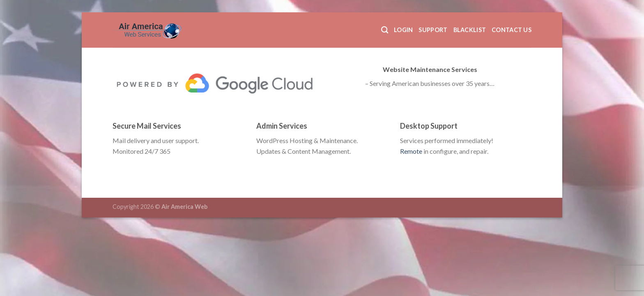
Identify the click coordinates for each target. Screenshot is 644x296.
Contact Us (512, 30)
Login (403, 30)
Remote (411, 151)
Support (433, 30)
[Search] (385, 30)
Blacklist (470, 30)
